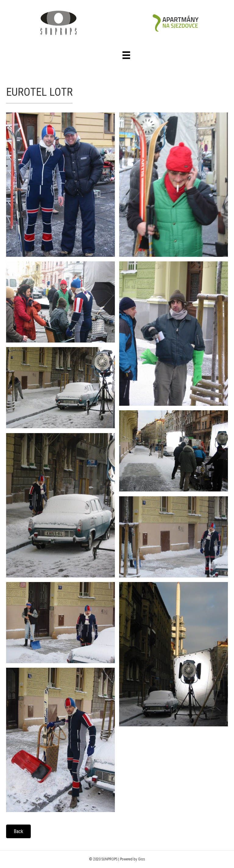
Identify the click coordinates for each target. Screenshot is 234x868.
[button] (18, 831)
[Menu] (126, 55)
